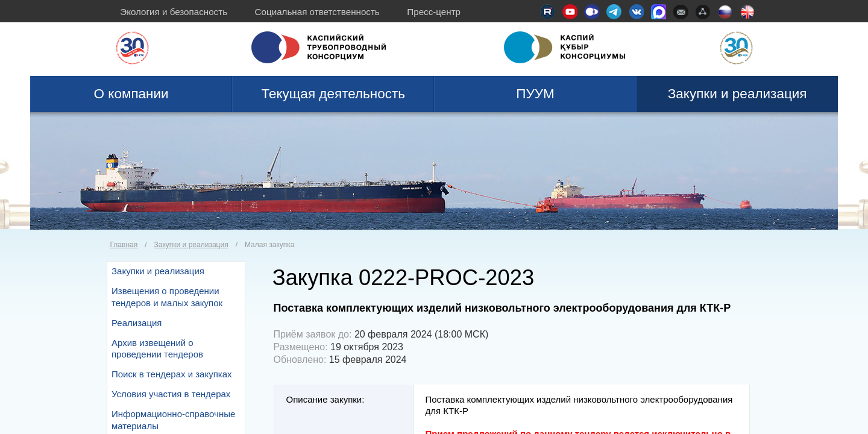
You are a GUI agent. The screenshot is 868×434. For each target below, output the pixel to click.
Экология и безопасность (174, 12)
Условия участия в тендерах (171, 394)
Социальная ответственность (317, 12)
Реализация (137, 323)
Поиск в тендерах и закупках (172, 374)
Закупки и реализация (737, 94)
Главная (124, 245)
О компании (131, 94)
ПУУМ (535, 94)
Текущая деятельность (334, 94)
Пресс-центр (434, 12)
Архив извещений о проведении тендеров (157, 349)
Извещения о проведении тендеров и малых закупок (167, 297)
